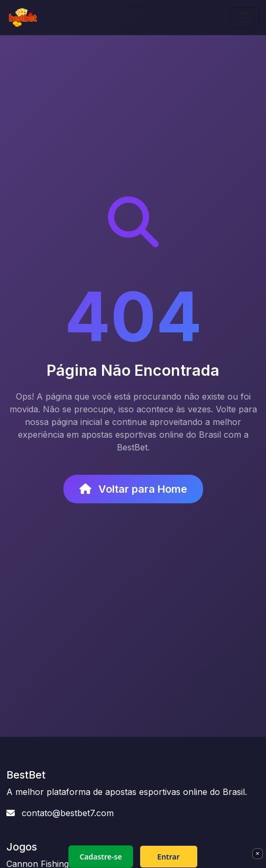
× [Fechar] (257, 853)
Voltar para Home (133, 489)
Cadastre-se (100, 857)
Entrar (168, 857)
